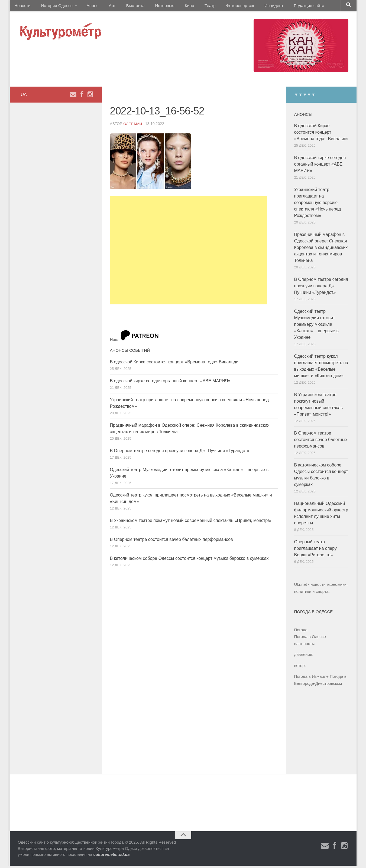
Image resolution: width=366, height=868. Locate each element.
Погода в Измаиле (311, 679)
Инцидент (255, 7)
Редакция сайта (288, 7)
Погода (301, 632)
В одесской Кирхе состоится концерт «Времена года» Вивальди (174, 364)
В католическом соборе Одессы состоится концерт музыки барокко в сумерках (189, 560)
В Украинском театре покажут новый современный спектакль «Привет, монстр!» (191, 523)
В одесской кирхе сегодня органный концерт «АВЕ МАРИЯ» (170, 383)
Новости (22, 7)
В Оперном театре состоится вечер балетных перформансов (171, 542)
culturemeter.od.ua (111, 857)
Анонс (89, 7)
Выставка (127, 7)
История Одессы (54, 7)
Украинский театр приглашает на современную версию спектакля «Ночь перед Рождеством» (318, 205)
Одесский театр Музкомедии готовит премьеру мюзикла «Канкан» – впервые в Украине (317, 326)
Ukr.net (301, 586)
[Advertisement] (189, 252)
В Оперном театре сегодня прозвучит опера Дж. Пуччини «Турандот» (180, 453)
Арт (106, 7)
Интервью (154, 7)
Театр (195, 7)
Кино (177, 7)
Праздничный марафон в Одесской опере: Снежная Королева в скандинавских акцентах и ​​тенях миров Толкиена (321, 250)
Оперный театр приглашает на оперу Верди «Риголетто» (315, 550)
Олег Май (133, 126)
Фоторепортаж (223, 7)
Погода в (310, 639)
